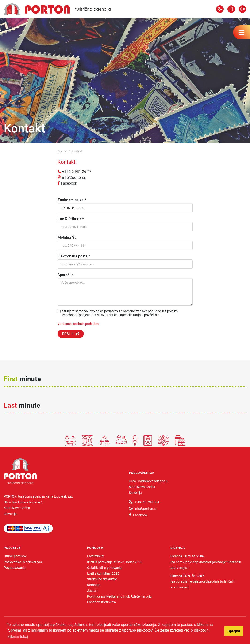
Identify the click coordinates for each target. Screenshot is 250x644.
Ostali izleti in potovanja (104, 568)
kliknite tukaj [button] (18, 637)
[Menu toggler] (242, 32)
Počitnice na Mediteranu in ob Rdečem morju (119, 596)
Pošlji (68, 334)
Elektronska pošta (74, 256)
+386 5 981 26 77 (77, 171)
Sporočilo (65, 275)
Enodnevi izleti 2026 (102, 602)
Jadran (92, 590)
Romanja (94, 585)
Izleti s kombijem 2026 (103, 573)
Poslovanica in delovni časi (23, 562)
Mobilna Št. (67, 237)
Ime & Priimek (71, 219)
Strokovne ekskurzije (102, 579)
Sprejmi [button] (234, 631)
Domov (62, 151)
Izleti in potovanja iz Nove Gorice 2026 (115, 562)
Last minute (96, 556)
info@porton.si (74, 177)
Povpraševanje (15, 568)
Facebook (69, 183)
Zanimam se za (72, 200)
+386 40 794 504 (147, 502)
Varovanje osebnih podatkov (78, 324)
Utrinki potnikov (15, 556)
